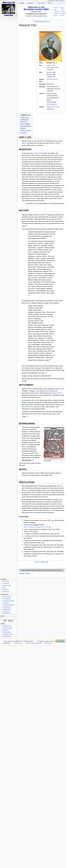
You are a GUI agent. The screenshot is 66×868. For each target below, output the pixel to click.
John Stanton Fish (52, 104)
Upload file (6, 630)
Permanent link (7, 636)
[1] (45, 214)
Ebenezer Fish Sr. (52, 107)
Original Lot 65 (59, 389)
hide (29, 115)
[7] (28, 416)
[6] (46, 372)
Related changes (8, 628)
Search (3, 616)
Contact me (6, 592)
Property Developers (9, 605)
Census (63, 15)
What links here (7, 626)
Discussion (30, 3)
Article (22, 3)
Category (22, 573)
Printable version (7, 634)
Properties (6, 603)
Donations (6, 590)
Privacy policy (18, 643)
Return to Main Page (42, 562)
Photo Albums (7, 599)
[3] (26, 226)
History (56, 8)
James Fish (38, 153)
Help (4, 587)
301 (32, 16)
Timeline (63, 11)
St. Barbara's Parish (8, 601)
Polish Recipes (7, 597)
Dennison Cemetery (52, 79)
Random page (7, 585)
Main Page (6, 581)
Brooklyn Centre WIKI (36, 9)
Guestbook (6, 583)
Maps (56, 15)
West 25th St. (35, 393)
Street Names (7, 607)
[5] (50, 360)
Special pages (7, 632)
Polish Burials (7, 613)
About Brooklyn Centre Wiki (34, 643)
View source (41, 3)
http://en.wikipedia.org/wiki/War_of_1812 (36, 527)
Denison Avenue (56, 393)
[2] (47, 214)
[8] (33, 460)
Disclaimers (48, 643)
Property (56, 13)
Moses (52, 368)
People (28, 573)
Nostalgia (63, 13)
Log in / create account (57, 1)
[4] (29, 295)
